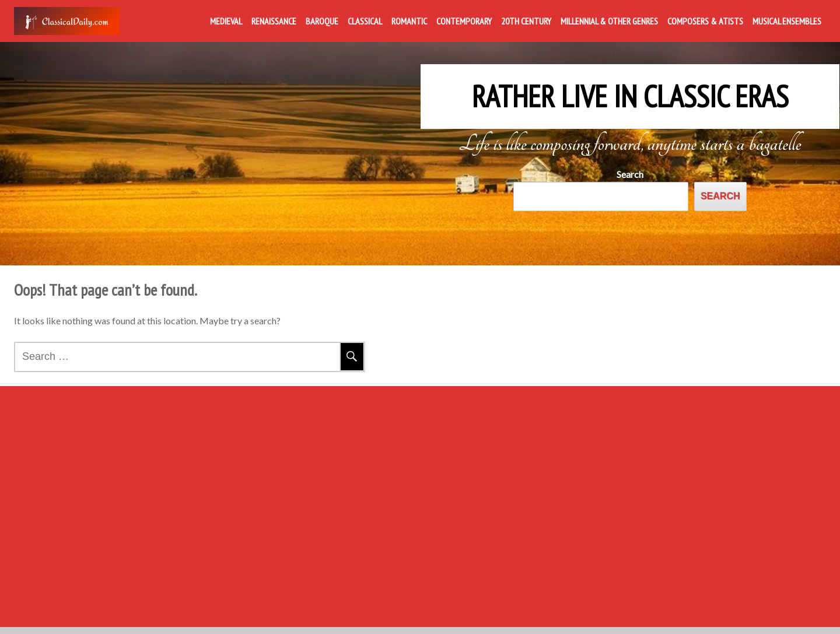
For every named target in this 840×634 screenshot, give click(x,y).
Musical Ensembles (787, 21)
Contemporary (464, 21)
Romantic (409, 21)
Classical (365, 21)
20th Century (526, 21)
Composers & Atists (705, 21)
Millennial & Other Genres (609, 21)
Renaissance (274, 21)
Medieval (226, 21)
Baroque (322, 21)
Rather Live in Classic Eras (630, 89)
